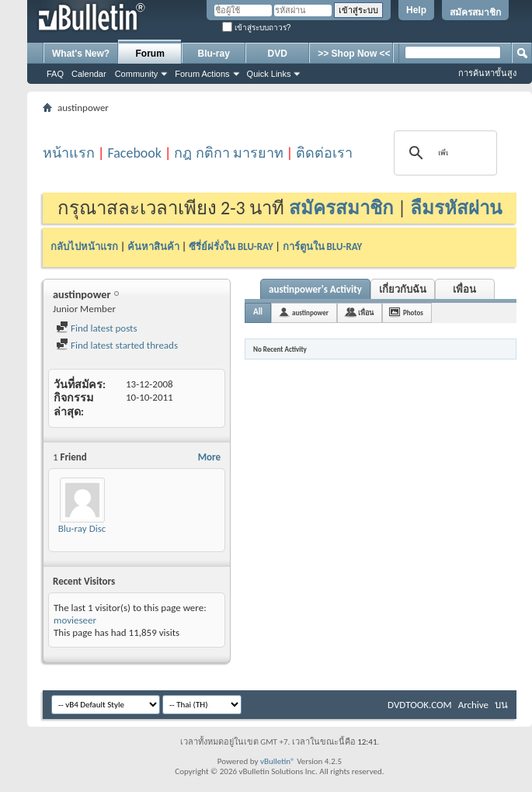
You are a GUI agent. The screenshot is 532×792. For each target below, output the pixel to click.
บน (501, 705)
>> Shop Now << (354, 54)
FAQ (55, 74)
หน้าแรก (69, 153)
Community (137, 74)
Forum (150, 54)
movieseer (75, 620)
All (258, 312)
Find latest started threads (117, 345)
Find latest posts (97, 328)
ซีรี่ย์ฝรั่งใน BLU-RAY (231, 247)
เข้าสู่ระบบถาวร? (256, 28)
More (209, 457)
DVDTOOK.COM (420, 705)
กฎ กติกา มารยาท (228, 153)
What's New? (81, 54)
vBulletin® (278, 761)
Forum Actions (202, 74)
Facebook (134, 153)
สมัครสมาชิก (475, 12)
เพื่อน (464, 289)
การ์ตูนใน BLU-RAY (323, 247)
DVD (278, 54)
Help (416, 10)
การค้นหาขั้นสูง (487, 73)
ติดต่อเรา (324, 153)
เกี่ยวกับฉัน (403, 289)
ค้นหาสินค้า (153, 247)
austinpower (310, 313)
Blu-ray (214, 54)
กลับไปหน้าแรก (84, 247)
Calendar (89, 74)
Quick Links (269, 74)
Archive (473, 705)
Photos (413, 313)
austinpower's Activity (315, 289)
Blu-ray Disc (82, 528)
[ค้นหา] (443, 153)
